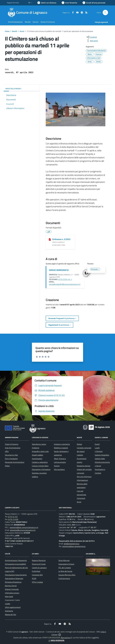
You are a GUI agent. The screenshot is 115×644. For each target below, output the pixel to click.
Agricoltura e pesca (39, 444)
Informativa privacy (12, 593)
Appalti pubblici (38, 455)
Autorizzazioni (37, 459)
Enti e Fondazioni (11, 459)
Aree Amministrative (13, 448)
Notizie (79, 444)
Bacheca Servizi (11, 586)
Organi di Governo (12, 444)
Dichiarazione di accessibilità (15, 564)
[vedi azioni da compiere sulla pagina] (92, 41)
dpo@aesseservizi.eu (72, 544)
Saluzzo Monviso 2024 (67, 575)
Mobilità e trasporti (61, 448)
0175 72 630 (13, 519)
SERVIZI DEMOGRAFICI (59, 270)
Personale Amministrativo (15, 462)
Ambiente (36, 448)
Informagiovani (82, 480)
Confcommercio (64, 578)
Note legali (9, 596)
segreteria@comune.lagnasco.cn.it (23, 530)
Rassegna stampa (83, 466)
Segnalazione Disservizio (14, 578)
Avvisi (22, 31)
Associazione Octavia (66, 564)
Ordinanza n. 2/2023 (61, 239)
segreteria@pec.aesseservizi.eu (74, 546)
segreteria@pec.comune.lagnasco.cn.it (24, 527)
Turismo (57, 466)
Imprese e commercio (62, 444)
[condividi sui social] (92, 37)
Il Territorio (99, 451)
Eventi (97, 444)
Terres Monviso (64, 560)
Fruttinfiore (36, 571)
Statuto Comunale (12, 589)
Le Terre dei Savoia (65, 571)
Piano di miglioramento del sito (16, 568)
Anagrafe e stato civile (40, 451)
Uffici (7, 451)
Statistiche (9, 611)
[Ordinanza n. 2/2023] (50, 239)
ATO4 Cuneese (37, 582)
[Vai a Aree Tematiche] (69, 3)
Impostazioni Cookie (12, 600)
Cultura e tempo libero (40, 466)
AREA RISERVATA (56, 640)
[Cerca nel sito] (105, 13)
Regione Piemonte (39, 560)
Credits (8, 604)
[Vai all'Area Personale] (94, 3)
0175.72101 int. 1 (65, 279)
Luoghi (97, 448)
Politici (7, 466)
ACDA (34, 578)
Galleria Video (100, 459)
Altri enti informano (84, 477)
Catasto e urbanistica (40, 462)
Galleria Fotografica (102, 455)
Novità (15, 31)
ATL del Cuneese (65, 568)
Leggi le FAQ (10, 571)
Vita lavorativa (59, 469)
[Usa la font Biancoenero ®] (47, 3)
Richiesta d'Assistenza (13, 582)
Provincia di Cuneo (39, 564)
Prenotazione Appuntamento (16, 575)
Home (7, 31)
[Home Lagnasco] (28, 13)
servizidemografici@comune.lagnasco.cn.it (65, 284)
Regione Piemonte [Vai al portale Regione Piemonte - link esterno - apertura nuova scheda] (13, 3)
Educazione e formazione (41, 469)
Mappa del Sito (11, 614)
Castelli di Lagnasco (39, 568)
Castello (80, 455)
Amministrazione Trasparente (16, 560)
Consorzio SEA (37, 575)
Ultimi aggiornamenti (13, 607)
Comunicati (81, 498)
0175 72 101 (13, 517)
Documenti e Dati (11, 455)
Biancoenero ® (66, 638)
